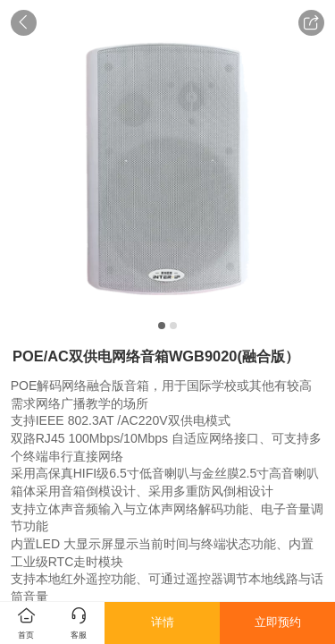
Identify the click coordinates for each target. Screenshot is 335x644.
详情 (163, 622)
